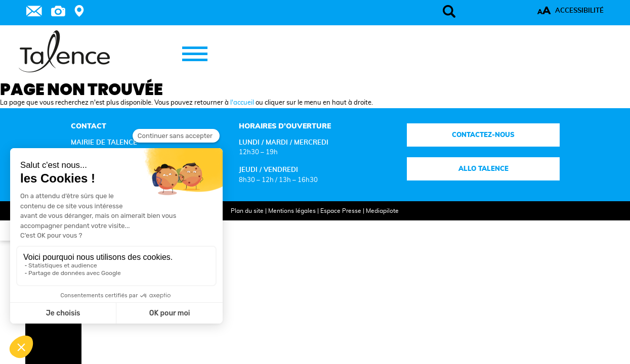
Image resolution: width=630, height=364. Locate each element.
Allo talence (447, 182)
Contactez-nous (447, 149)
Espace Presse (331, 224)
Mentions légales (282, 224)
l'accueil (242, 116)
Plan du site (238, 224)
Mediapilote (373, 224)
